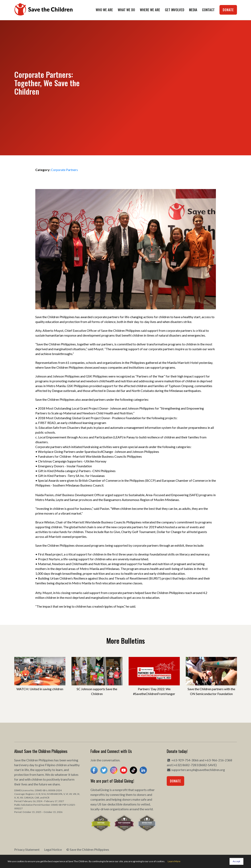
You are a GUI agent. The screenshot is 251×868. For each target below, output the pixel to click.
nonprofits (98, 795)
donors (142, 795)
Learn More (174, 861)
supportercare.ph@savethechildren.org (198, 770)
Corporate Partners (64, 170)
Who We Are (104, 10)
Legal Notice (53, 849)
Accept (236, 861)
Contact (208, 10)
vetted (145, 804)
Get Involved (175, 10)
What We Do (126, 10)
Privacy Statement (27, 849)
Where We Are (150, 10)
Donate (228, 10)
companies (98, 799)
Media (193, 10)
